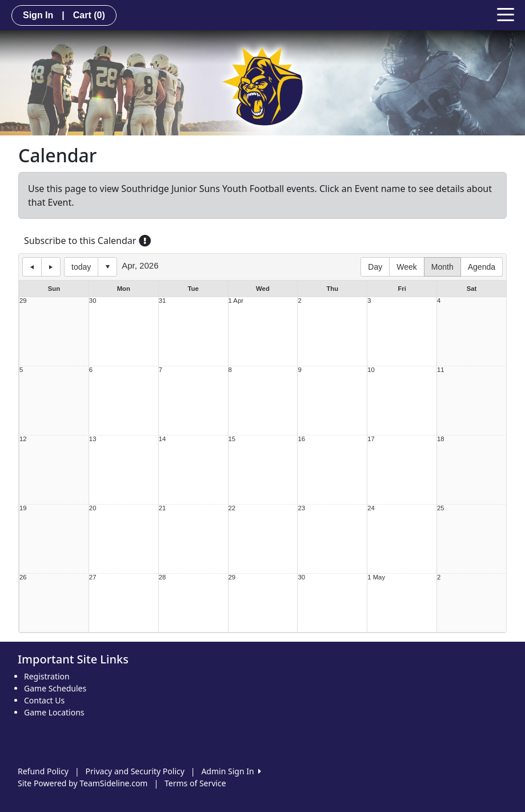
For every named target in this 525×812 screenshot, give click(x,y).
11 (441, 370)
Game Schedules (55, 688)
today (81, 267)
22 (232, 508)
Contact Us (44, 700)
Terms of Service (195, 783)
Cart (89, 15)
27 (93, 577)
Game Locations (54, 712)
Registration (47, 676)
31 (163, 301)
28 (163, 577)
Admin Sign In (231, 771)
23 (301, 508)
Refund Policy (43, 771)
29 (23, 301)
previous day (32, 267)
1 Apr (236, 301)
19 (23, 508)
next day (51, 267)
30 (93, 301)
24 (371, 508)
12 (23, 439)
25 (441, 508)
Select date (107, 267)
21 (163, 508)
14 (163, 439)
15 (232, 439)
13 (93, 439)
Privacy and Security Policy (135, 771)
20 (93, 508)
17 (371, 439)
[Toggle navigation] (506, 14)
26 (23, 577)
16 (301, 439)
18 (441, 439)
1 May (376, 577)
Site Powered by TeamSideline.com (83, 783)
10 (371, 370)
